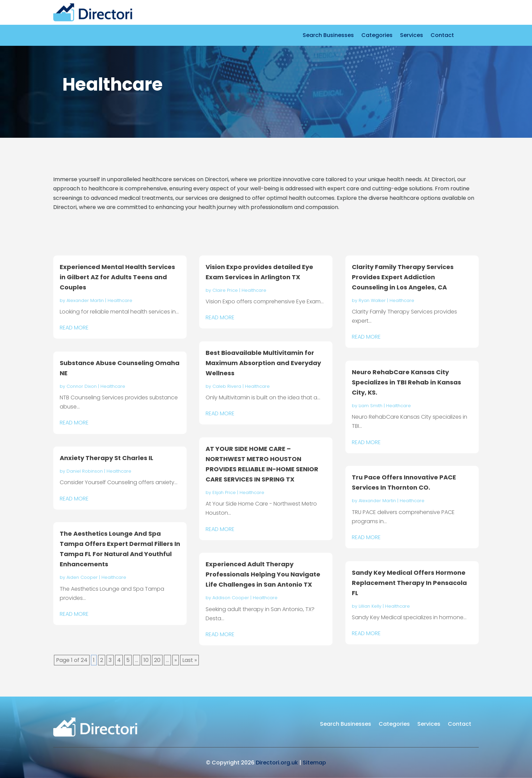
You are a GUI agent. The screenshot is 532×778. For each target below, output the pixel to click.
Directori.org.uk (277, 763)
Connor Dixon (82, 386)
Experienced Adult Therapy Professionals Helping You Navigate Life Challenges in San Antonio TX (263, 574)
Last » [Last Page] (189, 660)
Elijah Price (224, 492)
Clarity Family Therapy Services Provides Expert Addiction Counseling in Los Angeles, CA (403, 277)
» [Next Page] (176, 660)
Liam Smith (370, 406)
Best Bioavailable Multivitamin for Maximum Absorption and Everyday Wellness (263, 363)
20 (157, 660)
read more (74, 328)
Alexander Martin (85, 300)
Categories (377, 36)
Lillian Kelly (370, 606)
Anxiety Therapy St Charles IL (107, 458)
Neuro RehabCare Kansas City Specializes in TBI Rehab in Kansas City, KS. (406, 382)
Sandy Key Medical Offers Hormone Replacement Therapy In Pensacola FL (409, 583)
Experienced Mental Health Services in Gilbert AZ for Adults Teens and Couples (117, 277)
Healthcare (120, 300)
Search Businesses (328, 36)
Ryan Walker (372, 300)
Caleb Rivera (227, 386)
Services (412, 36)
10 (146, 660)
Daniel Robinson (85, 471)
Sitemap (314, 763)
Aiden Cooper (82, 577)
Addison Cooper (231, 598)
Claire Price (225, 290)
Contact (442, 36)
